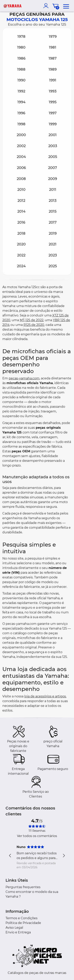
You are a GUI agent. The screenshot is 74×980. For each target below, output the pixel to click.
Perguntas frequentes (23, 887)
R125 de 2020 (34, 325)
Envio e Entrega (18, 932)
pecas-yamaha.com (24, 378)
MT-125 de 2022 (32, 320)
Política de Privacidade (23, 923)
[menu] (66, 6)
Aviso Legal (14, 928)
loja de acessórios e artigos (45, 696)
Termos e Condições (22, 918)
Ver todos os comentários (37, 836)
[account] (47, 6)
